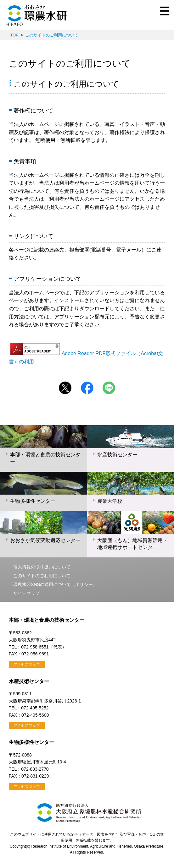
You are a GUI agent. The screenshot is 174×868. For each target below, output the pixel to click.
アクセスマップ (27, 665)
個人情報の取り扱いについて (42, 567)
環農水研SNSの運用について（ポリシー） (55, 584)
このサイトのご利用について (52, 35)
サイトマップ (26, 593)
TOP (14, 35)
